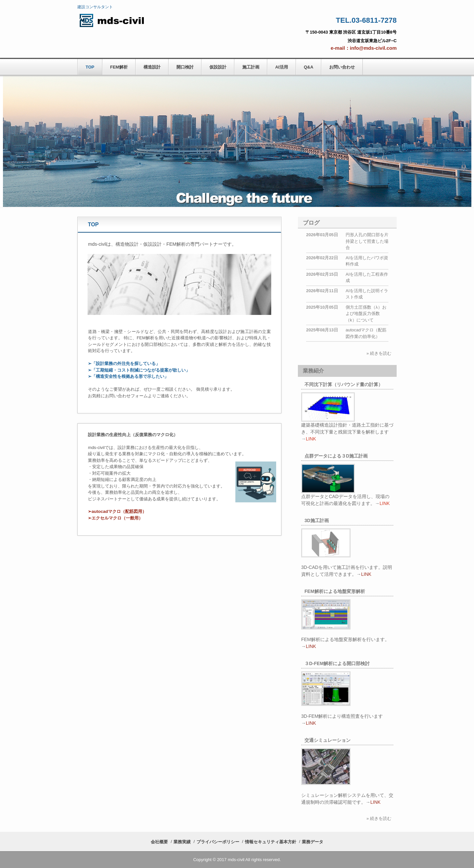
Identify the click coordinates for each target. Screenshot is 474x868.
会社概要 (159, 842)
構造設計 (152, 67)
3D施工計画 (317, 520)
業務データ (313, 842)
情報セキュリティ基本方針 (271, 842)
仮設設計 (218, 67)
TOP (90, 67)
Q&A (309, 67)
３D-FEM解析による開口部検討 (337, 663)
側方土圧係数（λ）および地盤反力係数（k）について (366, 314)
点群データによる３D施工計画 (336, 456)
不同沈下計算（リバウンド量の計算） (344, 384)
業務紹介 (313, 371)
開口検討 (185, 67)
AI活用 (282, 67)
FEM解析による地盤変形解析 (335, 591)
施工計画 (251, 67)
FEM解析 (119, 67)
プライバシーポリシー (218, 842)
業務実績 (182, 842)
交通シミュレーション (328, 740)
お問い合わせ (342, 67)
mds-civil (122, 20)
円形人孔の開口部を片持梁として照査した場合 (367, 241)
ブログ (311, 223)
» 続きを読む (379, 353)
